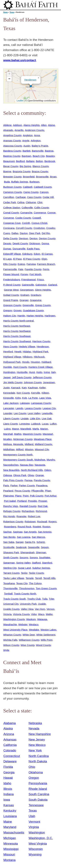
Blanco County (41, 166)
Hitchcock (39, 357)
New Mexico (37, 745)
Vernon (51, 609)
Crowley (51, 228)
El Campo (47, 254)
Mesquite (18, 444)
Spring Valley (23, 563)
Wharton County (12, 635)
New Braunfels (11, 470)
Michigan (10, 838)
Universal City (11, 604)
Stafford (36, 563)
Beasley (50, 156)
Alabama (10, 723)
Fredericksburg (12, 279)
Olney (31, 475)
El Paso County (32, 259)
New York (35, 750)
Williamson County (29, 640)
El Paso (17, 259)
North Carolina (39, 756)
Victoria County (21, 614)
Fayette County (33, 269)
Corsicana (9, 228)
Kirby (18, 398)
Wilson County (11, 645)
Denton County (47, 238)
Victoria (7, 614)
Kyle (25, 398)
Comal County (11, 213)
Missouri (9, 854)
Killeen (45, 393)
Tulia (45, 599)
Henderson (30, 80)
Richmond (41, 511)
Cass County (34, 197)
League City (49, 408)
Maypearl (48, 434)
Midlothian (9, 449)
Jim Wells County (13, 382)
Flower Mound (11, 274)
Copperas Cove (12, 223)
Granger (24, 300)
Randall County (28, 506)
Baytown (26, 156)
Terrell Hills (49, 578)
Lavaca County (33, 408)
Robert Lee (34, 516)
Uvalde (42, 604)
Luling (7, 429)
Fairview (31, 264)
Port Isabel (10, 501)
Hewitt (18, 352)
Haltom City (10, 316)
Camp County (31, 192)
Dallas (15, 233)
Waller (49, 614)
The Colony (35, 583)
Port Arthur (51, 496)
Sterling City (10, 568)
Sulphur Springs (41, 568)
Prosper (43, 501)
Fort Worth (35, 274)
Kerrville (36, 393)
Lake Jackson (11, 403)
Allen (44, 125)
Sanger (20, 542)
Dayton (24, 233)
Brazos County (40, 171)
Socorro (24, 557)
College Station (12, 207)
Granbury (36, 295)
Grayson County (12, 305)
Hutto (39, 372)
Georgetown (27, 290)
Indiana (9, 794)
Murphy (51, 460)
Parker (14, 485)
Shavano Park (11, 552)
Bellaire (30, 161)
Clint (40, 202)
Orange (40, 475)
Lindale (25, 418)
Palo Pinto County (13, 480)
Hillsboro (27, 357)
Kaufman (33, 388)
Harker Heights (35, 316)
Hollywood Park (12, 362)
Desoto (7, 243)
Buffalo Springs (20, 182)
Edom (37, 254)
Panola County (42, 480)
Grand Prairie (11, 300)
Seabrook (21, 547)
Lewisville (47, 413)
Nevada (34, 728)
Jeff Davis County (22, 377)
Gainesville (28, 285)
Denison (23, 238)
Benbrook (50, 161)
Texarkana (9, 583)
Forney (24, 274)
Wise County (27, 645)
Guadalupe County (33, 310)
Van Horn (40, 609)
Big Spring (25, 166)
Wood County (43, 645)
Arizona (9, 734)
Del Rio (46, 233)
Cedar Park (10, 202)
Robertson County (13, 522)
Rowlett (37, 527)
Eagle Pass (33, 249)
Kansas (9, 805)
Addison (18, 125)
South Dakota (38, 800)
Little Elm (35, 418)
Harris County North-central (18, 321)
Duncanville (19, 249)
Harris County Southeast (17, 336)
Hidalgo (27, 352)
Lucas (45, 424)
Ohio (32, 767)
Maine (8, 822)
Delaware (10, 761)
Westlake (34, 630)
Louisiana (10, 816)
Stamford (47, 563)
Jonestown (49, 382)
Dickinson (35, 243)
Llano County (10, 424)
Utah (32, 816)
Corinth (26, 223)
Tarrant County (11, 573)
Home (6, 12)
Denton (34, 238)
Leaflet (20, 101)
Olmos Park (20, 475)
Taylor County (36, 573)
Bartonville (38, 151)
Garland (53, 285)
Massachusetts (14, 832)
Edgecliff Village (12, 254)
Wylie (6, 650)
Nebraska (35, 723)
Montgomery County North (18, 455)
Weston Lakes (48, 630)
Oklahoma (36, 772)
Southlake (45, 557)
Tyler (51, 599)
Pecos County (22, 491)
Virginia (34, 827)
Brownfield (29, 177)
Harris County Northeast (17, 326)
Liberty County (11, 418)
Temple (30, 578)
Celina (21, 202)
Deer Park (35, 233)
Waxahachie (10, 624)
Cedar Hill (48, 197)
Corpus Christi (39, 223)
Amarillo (19, 130)
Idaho (7, 783)
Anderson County (34, 130)
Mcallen (8, 439)
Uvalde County (11, 609)
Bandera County (12, 151)
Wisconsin (36, 849)
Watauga (42, 619)
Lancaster (9, 408)
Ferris (46, 269)
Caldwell (28, 187)
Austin (27, 146)
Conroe (51, 213)
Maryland (10, 827)
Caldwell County (43, 187)
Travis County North (25, 594)
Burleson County (12, 187)
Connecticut (12, 756)
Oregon (34, 778)
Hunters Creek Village (40, 367)
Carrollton (9, 197)
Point (26, 496)
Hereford (8, 352)
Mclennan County (23, 439)
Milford (20, 449)
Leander (8, 413)
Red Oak (43, 506)
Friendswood (28, 279)
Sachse (7, 532)
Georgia (9, 772)
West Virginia (38, 844)
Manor (16, 429)
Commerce (40, 213)
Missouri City (42, 449)
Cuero (7, 233)
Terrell (38, 578)
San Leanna (24, 537)
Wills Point (47, 640)
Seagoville (34, 547)
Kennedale (9, 393)
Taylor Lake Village (14, 578)
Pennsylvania (38, 783)
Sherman (41, 552)
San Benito (9, 537)
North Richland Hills (32, 470)
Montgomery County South (18, 460)
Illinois (8, 789)
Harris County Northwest (17, 331)
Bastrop (49, 151)
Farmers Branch (46, 264)
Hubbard (46, 362)
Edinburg (27, 254)
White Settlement (46, 635)
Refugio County (12, 511)
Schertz (41, 542)
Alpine (51, 125)
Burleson (34, 182)
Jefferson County (42, 377)
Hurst (32, 372)
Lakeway (25, 403)
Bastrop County (12, 156)
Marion (44, 429)
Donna (45, 243)
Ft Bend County (12, 285)
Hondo (26, 362)
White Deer (29, 635)
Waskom (31, 619)
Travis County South (15, 599)
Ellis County (10, 264)
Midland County (43, 444)
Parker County (27, 485)
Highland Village (12, 357)
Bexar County (11, 166)
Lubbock (36, 424)
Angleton (28, 135)
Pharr (48, 491)
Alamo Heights (32, 125)
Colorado (10, 750)
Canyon (44, 192)
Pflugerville (37, 491)
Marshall (8, 434)
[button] (31, 86)
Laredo (19, 408)
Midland (29, 444)
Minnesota (11, 844)
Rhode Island (38, 789)
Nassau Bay (27, 465)
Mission (29, 449)
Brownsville (42, 177)
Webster (23, 624)
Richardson (28, 511)
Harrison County (41, 341)
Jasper (7, 377)
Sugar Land (24, 568)
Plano (18, 496)
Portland (22, 501)
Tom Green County (46, 588)
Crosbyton (39, 228)
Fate (21, 269)
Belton (40, 161)
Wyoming (35, 854)
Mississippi (11, 849)
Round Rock (24, 527)
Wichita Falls (10, 640)
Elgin (44, 259)
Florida (8, 767)
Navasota (40, 465)
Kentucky (10, 811)
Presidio (33, 501)
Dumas (7, 249)
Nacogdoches (11, 465)
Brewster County (12, 177)
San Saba (9, 542)
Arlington (36, 141)
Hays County (10, 346)
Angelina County (12, 135)
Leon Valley (34, 413)
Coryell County (24, 228)
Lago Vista (45, 398)
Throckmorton (27, 588)
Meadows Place (43, 439)
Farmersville (10, 269)
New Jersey (37, 740)
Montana (10, 860)
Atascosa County (13, 146)
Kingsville (9, 398)
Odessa (8, 475)
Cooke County (23, 218)
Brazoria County (22, 171)
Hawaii (8, 778)
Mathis (18, 434)
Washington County (14, 619)
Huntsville (22, 372)
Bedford (20, 161)
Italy (53, 372)
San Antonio (45, 532)
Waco (41, 614)
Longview (24, 424)
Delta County (10, 238)
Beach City (39, 156)
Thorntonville (10, 588)
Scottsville (9, 547)
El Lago (7, 259)
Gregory (8, 310)
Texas (12, 12)
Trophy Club (34, 599)
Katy (24, 388)
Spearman (9, 563)
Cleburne (31, 202)
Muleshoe (40, 460)
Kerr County (23, 393)
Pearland (8, 491)
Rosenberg (10, 527)
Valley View (27, 609)
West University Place (15, 630)
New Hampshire (40, 734)
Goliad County (11, 295)
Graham (25, 295)
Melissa (7, 444)
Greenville (28, 305)
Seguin (45, 547)
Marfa (36, 429)
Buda (7, 182)
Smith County (11, 557)
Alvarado (8, 130)
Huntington (9, 372)
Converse (9, 218)
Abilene (7, 125)
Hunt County (20, 367)
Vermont (34, 822)
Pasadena (42, 485)
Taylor (24, 573)
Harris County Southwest (17, 341)
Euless (21, 264)
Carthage (21, 197)
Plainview (8, 496)
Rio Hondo (9, 516)
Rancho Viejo (11, 506)
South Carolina (39, 794)
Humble (8, 367)
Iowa (7, 800)
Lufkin (53, 424)
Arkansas (10, 740)
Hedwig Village (27, 346)
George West (11, 290)
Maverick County (32, 434)
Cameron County (13, 192)
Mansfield (26, 429)
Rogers (53, 522)
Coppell (37, 218)
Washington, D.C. (41, 838)
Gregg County (43, 305)
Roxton (46, 527)
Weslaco (34, 624)
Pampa (28, 480)
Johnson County (33, 382)
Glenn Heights (43, 290)
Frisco (41, 279)
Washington (37, 832)
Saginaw (18, 532)
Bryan (53, 177)
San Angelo (30, 532)
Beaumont (9, 161)
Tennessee (36, 805)
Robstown (30, 522)
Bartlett (26, 151)
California (10, 745)
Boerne (7, 171)
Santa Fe (30, 542)
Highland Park (40, 352)
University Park (28, 604)
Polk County (37, 496)
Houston (35, 362)
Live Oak (47, 418)
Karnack (16, 388)
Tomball (8, 594)
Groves (18, 310)
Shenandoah (27, 552)
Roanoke (21, 516)
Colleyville (27, 207)
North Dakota (38, 761)
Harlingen (50, 316)
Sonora (34, 557)
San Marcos (38, 537)
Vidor (34, 614)
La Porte (33, 398)
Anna (37, 135)
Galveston (41, 285)
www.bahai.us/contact (20, 60)
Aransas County (12, 141)
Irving (47, 372)
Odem (48, 470)
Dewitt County (20, 243)
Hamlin (21, 316)
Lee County (20, 413)
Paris (6, 485)
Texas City (22, 583)
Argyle (26, 141)
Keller (42, 388)
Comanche (26, 213)
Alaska (8, 728)
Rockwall (42, 522)
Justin (7, 388)
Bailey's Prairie (40, 146)
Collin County (41, 207)
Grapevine (36, 300)
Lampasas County (41, 403)
